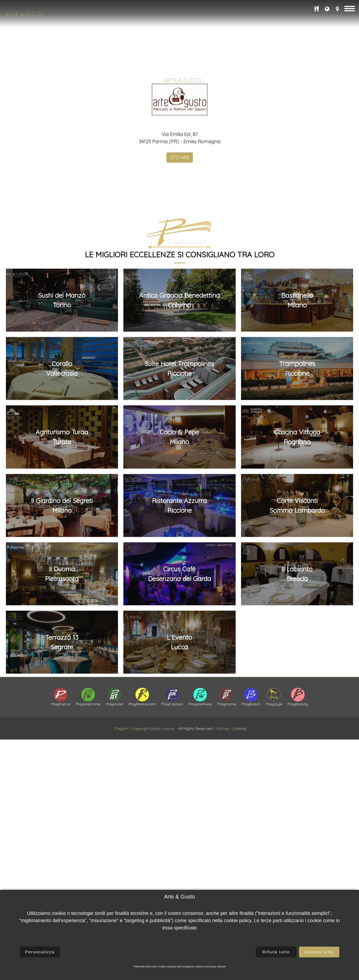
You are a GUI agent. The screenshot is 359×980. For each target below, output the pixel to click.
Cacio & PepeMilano (179, 844)
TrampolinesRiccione (297, 775)
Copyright (140, 763)
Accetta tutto (319, 952)
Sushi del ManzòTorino (62, 707)
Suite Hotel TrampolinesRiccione (179, 775)
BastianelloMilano (297, 707)
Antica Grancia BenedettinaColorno (179, 707)
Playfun (121, 763)
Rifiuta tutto (276, 952)
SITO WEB (180, 256)
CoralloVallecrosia (62, 775)
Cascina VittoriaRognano (297, 844)
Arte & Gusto (24, 14)
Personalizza (40, 952)
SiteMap (240, 763)
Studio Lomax (163, 763)
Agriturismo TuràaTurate (62, 844)
